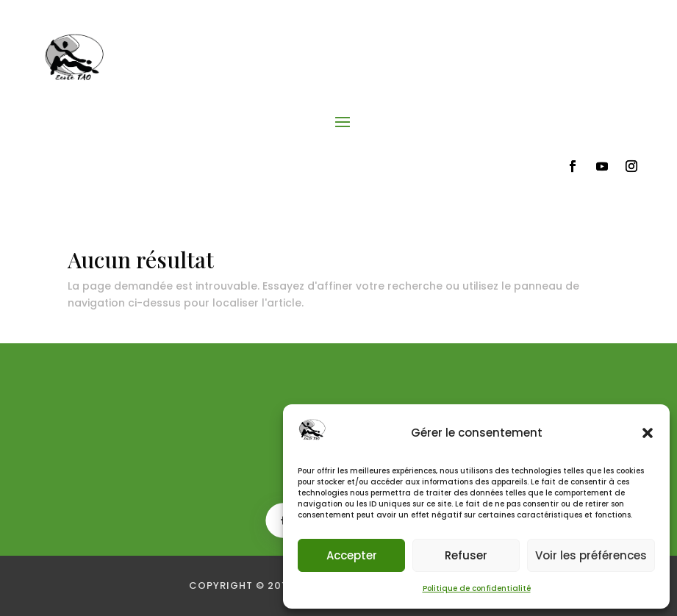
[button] (648, 433)
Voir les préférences (591, 555)
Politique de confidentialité (477, 588)
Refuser (466, 555)
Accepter (352, 555)
